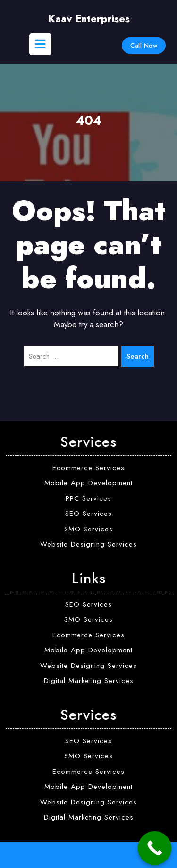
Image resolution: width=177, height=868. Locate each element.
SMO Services (88, 529)
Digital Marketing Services (89, 681)
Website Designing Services (88, 544)
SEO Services (88, 514)
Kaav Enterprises (89, 19)
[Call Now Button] (155, 848)
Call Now (144, 45)
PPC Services (88, 498)
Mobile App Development (88, 483)
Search (138, 356)
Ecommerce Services (88, 468)
